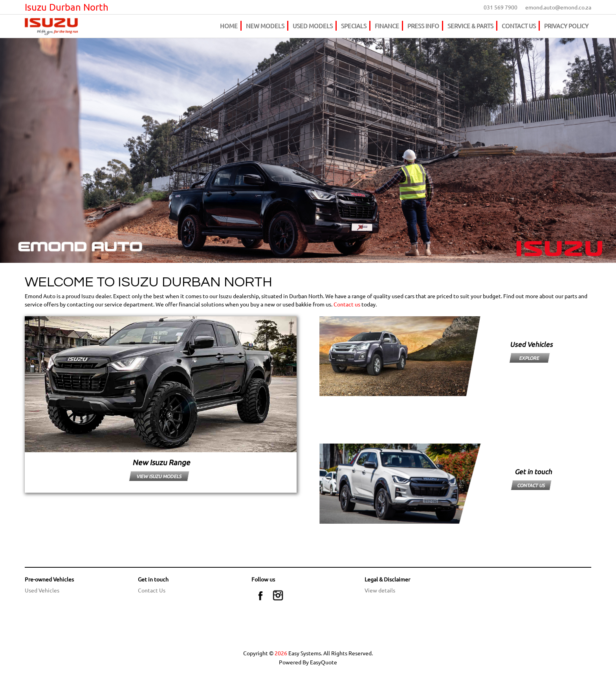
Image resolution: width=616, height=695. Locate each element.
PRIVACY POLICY (566, 26)
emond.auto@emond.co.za (558, 7)
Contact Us (152, 590)
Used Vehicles (42, 590)
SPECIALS (354, 26)
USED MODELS (313, 26)
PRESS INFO (423, 26)
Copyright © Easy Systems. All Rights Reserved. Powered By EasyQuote (308, 657)
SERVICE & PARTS (470, 26)
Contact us (347, 304)
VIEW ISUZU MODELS (159, 476)
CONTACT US (519, 26)
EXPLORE (530, 358)
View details (380, 590)
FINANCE (387, 26)
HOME (229, 26)
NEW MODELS (265, 26)
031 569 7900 (500, 7)
